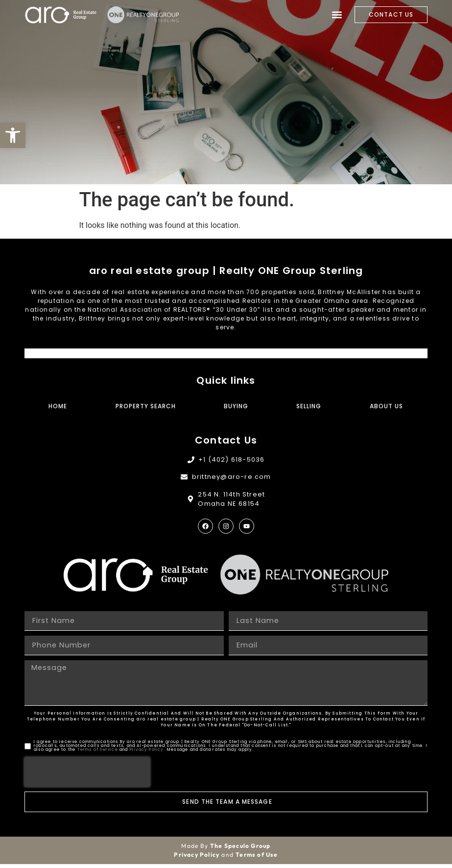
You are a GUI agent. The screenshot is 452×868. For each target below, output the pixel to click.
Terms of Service (98, 754)
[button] (13, 135)
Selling (309, 406)
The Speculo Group (240, 850)
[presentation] (87, 776)
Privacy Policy (147, 754)
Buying (236, 406)
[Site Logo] (61, 15)
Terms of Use (257, 858)
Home (58, 406)
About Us (386, 406)
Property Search (146, 406)
